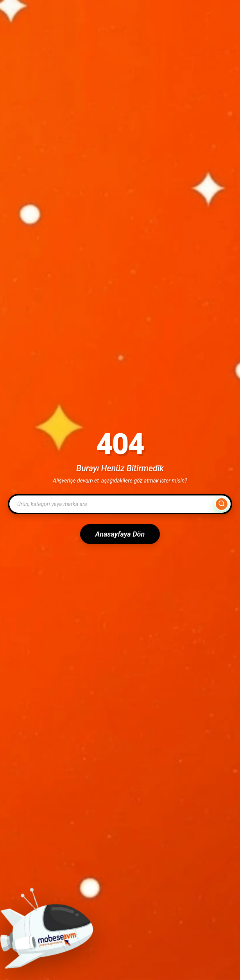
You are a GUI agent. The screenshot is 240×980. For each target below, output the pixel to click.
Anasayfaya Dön (120, 534)
